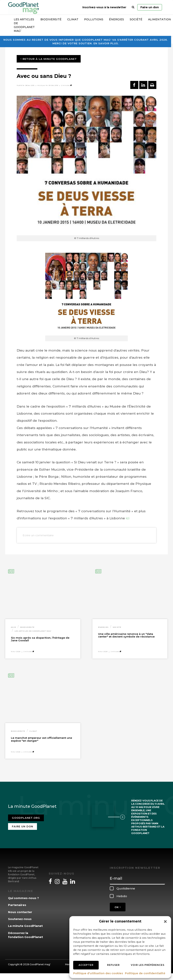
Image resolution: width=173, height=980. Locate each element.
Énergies (116, 19)
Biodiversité (51, 19)
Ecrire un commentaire (38, 535)
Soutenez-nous (20, 919)
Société (136, 19)
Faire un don (150, 7)
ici (128, 518)
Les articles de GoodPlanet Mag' (33, 631)
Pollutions (94, 19)
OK (118, 907)
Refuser (113, 965)
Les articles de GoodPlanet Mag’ (24, 25)
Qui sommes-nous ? (23, 898)
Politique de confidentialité (145, 973)
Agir (13, 627)
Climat (73, 19)
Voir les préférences (148, 965)
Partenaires (17, 905)
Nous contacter (20, 912)
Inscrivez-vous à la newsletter (104, 7)
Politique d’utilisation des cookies (98, 973)
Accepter (86, 965)
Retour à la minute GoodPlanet (49, 59)
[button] (165, 922)
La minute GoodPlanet (25, 926)
